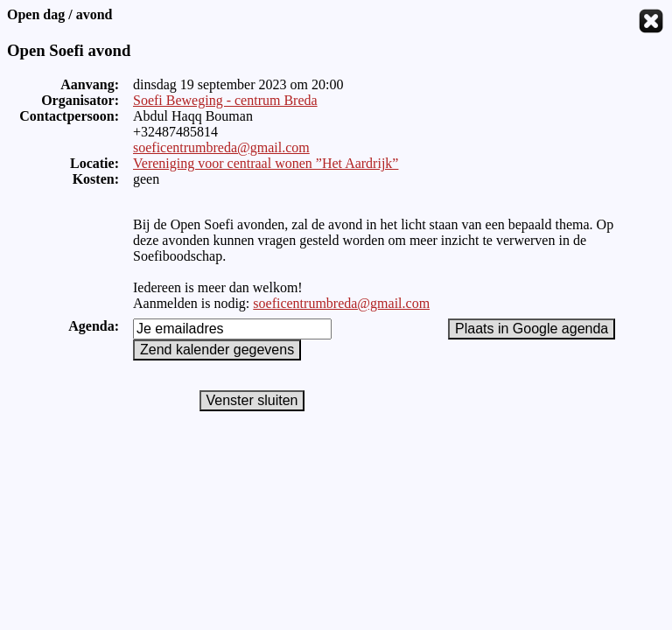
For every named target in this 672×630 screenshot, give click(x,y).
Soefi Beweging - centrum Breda (225, 100)
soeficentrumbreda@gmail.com (221, 147)
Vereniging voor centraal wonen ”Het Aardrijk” (266, 163)
